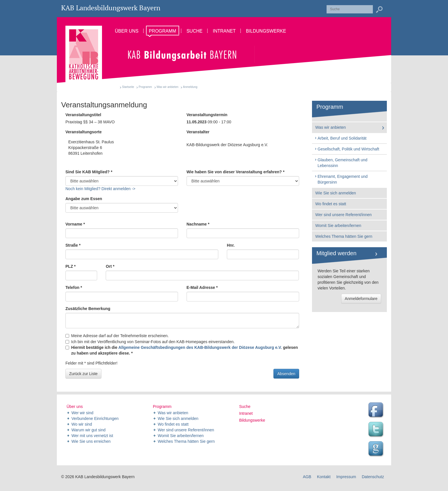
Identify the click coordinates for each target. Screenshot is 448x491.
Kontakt (324, 477)
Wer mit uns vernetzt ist (92, 436)
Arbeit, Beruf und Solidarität (340, 138)
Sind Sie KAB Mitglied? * (89, 172)
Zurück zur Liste (83, 374)
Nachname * (198, 224)
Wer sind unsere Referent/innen (344, 215)
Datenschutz (373, 477)
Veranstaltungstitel (83, 115)
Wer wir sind (82, 413)
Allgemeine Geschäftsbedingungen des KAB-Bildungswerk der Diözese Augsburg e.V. (200, 347)
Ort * (110, 266)
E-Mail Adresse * (202, 287)
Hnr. (231, 245)
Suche (245, 407)
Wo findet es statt (331, 204)
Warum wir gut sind (88, 430)
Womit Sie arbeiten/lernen (338, 226)
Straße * (73, 245)
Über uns (75, 407)
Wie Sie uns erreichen (91, 441)
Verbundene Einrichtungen (95, 418)
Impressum (346, 477)
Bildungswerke (252, 420)
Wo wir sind (82, 424)
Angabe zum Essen (84, 199)
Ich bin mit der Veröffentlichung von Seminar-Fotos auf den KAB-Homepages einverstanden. (150, 342)
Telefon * (74, 287)
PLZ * (71, 266)
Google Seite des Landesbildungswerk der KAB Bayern (377, 449)
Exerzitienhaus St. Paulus (122, 148)
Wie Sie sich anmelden (336, 193)
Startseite (128, 87)
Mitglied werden (337, 253)
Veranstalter (198, 132)
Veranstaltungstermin (207, 115)
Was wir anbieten (167, 87)
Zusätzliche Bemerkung (88, 309)
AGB (307, 477)
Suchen (379, 10)
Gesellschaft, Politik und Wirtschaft (347, 149)
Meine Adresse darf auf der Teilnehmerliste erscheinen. (117, 336)
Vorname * (75, 224)
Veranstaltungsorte (84, 132)
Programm (145, 87)
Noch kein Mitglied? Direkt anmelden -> (100, 189)
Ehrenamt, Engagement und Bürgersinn (341, 179)
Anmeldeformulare (361, 299)
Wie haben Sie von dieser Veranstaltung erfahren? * (236, 172)
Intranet (246, 413)
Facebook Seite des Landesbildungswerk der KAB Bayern (377, 410)
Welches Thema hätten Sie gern (344, 236)
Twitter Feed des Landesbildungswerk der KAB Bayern (377, 430)
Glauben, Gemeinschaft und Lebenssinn (341, 163)
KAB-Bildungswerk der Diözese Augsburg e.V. (227, 145)
